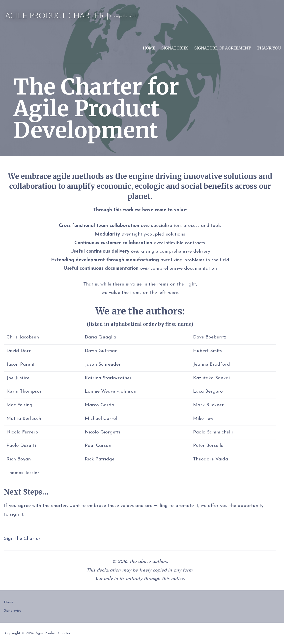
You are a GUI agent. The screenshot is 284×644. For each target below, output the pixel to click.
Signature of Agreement (223, 48)
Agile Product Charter (55, 16)
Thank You (269, 48)
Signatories (175, 48)
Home (149, 48)
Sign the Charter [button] (22, 539)
